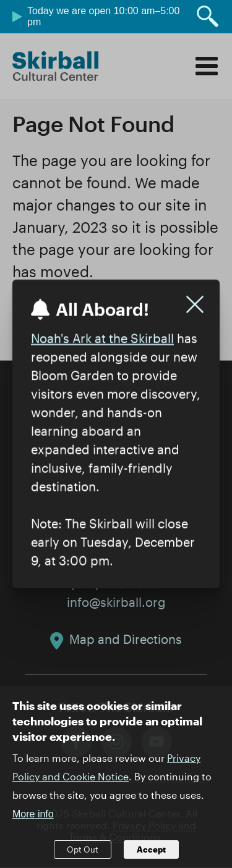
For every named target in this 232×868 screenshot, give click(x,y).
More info (33, 826)
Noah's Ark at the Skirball (102, 338)
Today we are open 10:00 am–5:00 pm (103, 16)
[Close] (195, 304)
